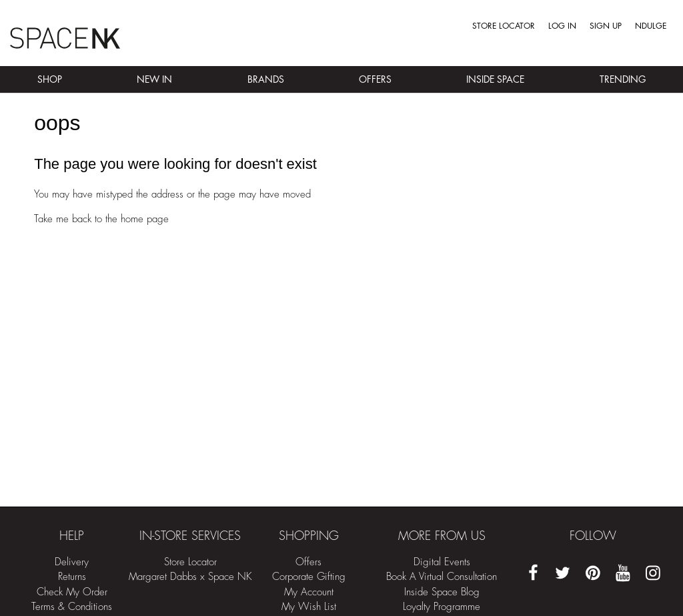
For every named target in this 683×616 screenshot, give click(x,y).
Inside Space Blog (442, 592)
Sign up (606, 26)
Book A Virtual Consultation (442, 577)
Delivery (72, 562)
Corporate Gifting (309, 577)
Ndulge (651, 26)
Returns (72, 577)
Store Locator (504, 26)
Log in (562, 26)
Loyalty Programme (442, 607)
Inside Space (495, 79)
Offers (375, 79)
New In (154, 79)
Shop (50, 79)
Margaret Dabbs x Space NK (190, 577)
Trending (623, 79)
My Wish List (309, 607)
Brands (266, 79)
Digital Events (442, 562)
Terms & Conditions (72, 607)
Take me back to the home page (101, 219)
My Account (309, 592)
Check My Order (72, 592)
